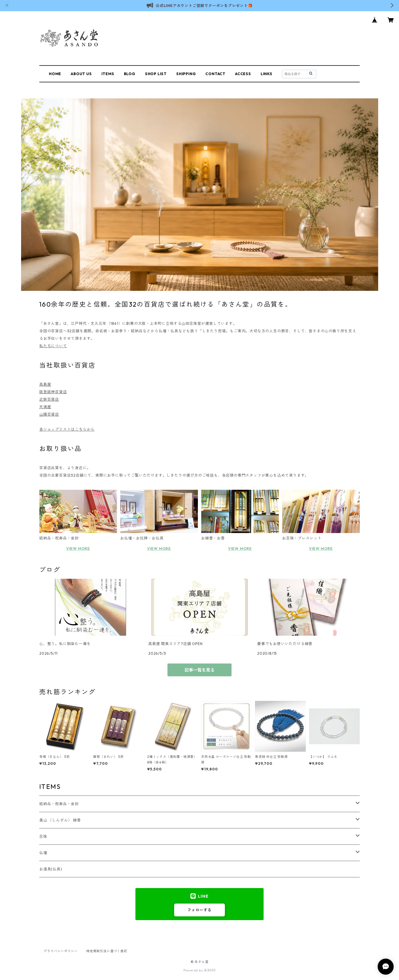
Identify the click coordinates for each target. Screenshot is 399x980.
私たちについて (53, 346)
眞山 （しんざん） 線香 (60, 820)
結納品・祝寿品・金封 (59, 804)
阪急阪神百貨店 (53, 392)
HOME (55, 74)
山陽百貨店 (49, 414)
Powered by (200, 970)
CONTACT (215, 74)
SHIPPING (186, 74)
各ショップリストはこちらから (67, 429)
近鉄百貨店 (49, 399)
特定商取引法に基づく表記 (107, 951)
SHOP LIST (156, 74)
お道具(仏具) (51, 869)
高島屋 (45, 384)
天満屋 (45, 407)
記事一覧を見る (199, 670)
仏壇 (43, 853)
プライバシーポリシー (61, 951)
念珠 (43, 836)
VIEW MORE (78, 549)
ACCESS (243, 74)
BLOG (130, 74)
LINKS (267, 74)
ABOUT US (81, 74)
